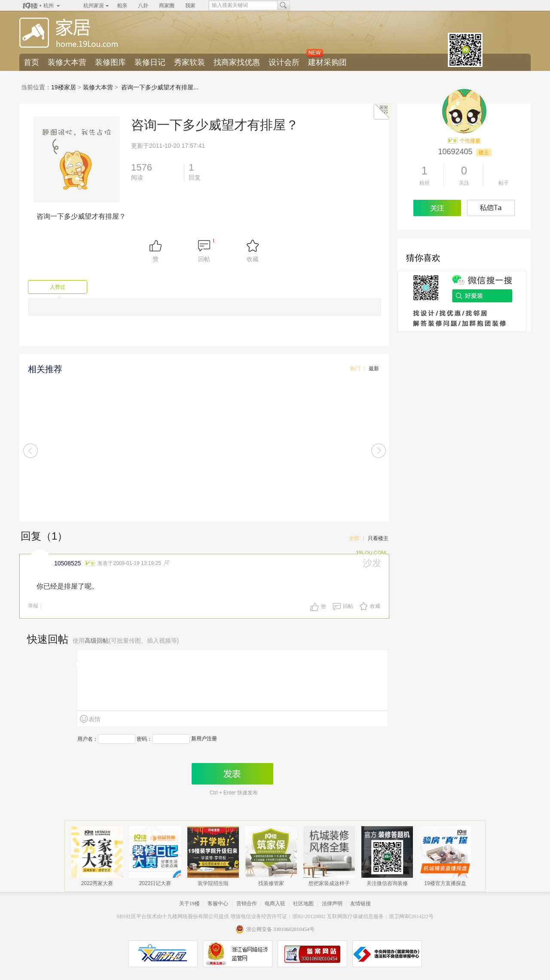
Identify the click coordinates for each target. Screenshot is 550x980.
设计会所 (284, 62)
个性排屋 (470, 141)
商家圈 (167, 6)
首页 (31, 62)
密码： (144, 739)
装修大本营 (67, 62)
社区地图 (303, 904)
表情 (95, 719)
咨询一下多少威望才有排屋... (160, 87)
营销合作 (247, 904)
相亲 (122, 6)
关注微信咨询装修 (387, 882)
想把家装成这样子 (329, 882)
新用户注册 (204, 739)
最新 (374, 369)
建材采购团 (327, 62)
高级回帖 (97, 641)
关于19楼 (189, 904)
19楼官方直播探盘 (445, 882)
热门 (355, 369)
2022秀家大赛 (97, 882)
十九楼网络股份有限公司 (190, 916)
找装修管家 (271, 882)
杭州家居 (94, 6)
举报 (33, 606)
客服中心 (218, 904)
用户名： (88, 739)
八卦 (143, 6)
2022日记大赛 (155, 882)
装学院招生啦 (213, 882)
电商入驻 (275, 904)
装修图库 (110, 62)
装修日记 (150, 62)
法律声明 (332, 904)
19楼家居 (64, 87)
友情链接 (361, 904)
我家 (190, 6)
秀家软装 (189, 62)
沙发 (372, 563)
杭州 (49, 6)
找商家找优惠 (237, 62)
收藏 (375, 606)
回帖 (348, 606)
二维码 (382, 112)
